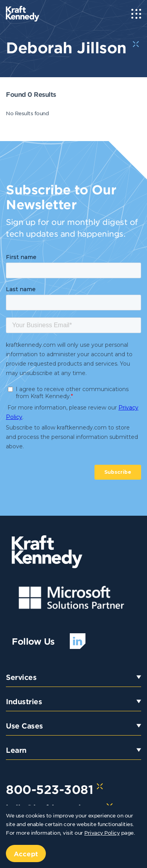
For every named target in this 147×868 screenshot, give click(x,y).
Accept (26, 854)
